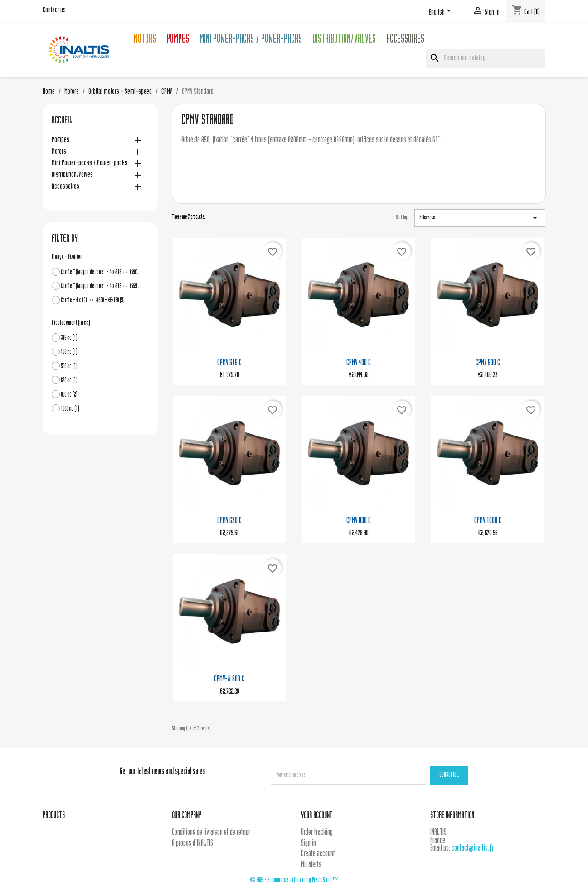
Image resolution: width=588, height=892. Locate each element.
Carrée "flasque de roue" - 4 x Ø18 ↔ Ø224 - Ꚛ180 (103, 287)
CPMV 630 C (229, 521)
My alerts (311, 865)
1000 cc (70, 409)
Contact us (54, 10)
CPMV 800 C (359, 521)
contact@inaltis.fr (473, 849)
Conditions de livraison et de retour (211, 833)
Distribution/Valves (344, 40)
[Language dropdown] (442, 12)
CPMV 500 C (488, 363)
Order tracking (317, 833)
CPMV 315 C (229, 363)
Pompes (178, 40)
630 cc (69, 381)
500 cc (69, 367)
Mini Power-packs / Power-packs (251, 40)
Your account (317, 816)
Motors (145, 40)
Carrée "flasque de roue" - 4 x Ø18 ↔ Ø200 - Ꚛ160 (103, 272)
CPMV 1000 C (488, 521)
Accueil (62, 121)
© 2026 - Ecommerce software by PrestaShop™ (294, 880)
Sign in (309, 844)
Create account (318, 854)
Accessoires (405, 40)
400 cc (69, 352)
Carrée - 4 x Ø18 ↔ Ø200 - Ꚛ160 (93, 301)
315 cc (69, 338)
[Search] (486, 59)
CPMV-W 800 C (229, 679)
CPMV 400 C (359, 363)
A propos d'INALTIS (192, 844)
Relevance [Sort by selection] (480, 218)
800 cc (69, 395)
